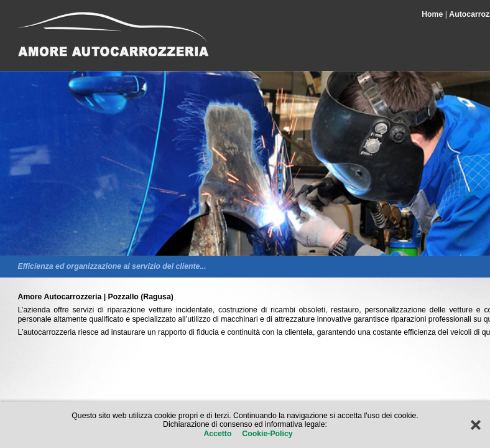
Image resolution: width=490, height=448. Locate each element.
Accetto (219, 434)
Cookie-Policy (266, 434)
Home (432, 14)
